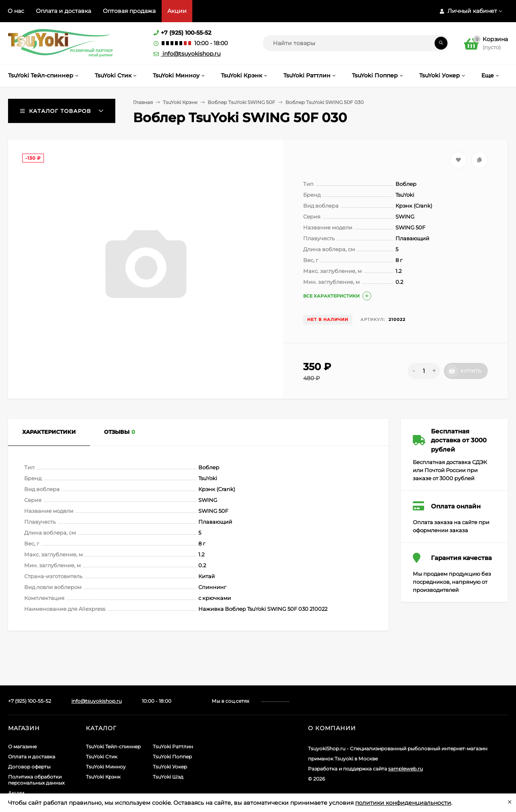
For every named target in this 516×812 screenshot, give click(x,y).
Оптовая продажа (129, 11)
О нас (16, 11)
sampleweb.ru (406, 769)
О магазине (22, 746)
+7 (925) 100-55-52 (186, 33)
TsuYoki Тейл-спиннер (113, 746)
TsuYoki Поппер (172, 757)
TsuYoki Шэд (168, 777)
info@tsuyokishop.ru (187, 54)
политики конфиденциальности (403, 803)
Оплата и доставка (63, 11)
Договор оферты (29, 767)
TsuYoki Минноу (106, 767)
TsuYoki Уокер (170, 767)
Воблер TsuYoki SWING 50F (241, 102)
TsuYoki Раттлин (173, 746)
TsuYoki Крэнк (180, 102)
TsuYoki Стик (102, 757)
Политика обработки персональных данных (36, 780)
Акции (177, 11)
